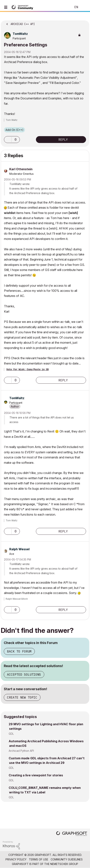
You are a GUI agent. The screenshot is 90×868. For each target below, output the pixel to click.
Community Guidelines (67, 859)
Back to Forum (19, 651)
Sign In (84, 7)
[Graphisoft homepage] (72, 834)
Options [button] (84, 23)
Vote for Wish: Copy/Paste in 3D (28, 370)
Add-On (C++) (14, 130)
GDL (11, 734)
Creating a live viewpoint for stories (36, 775)
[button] (8, 140)
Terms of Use (39, 859)
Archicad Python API (21, 751)
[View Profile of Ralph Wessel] (19, 549)
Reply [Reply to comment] (63, 380)
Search (63, 7)
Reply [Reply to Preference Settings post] (63, 140)
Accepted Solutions (24, 674)
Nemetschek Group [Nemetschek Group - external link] (64, 864)
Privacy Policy (16, 859)
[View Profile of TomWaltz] (20, 34)
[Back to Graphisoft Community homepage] (23, 7)
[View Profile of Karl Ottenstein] (21, 169)
